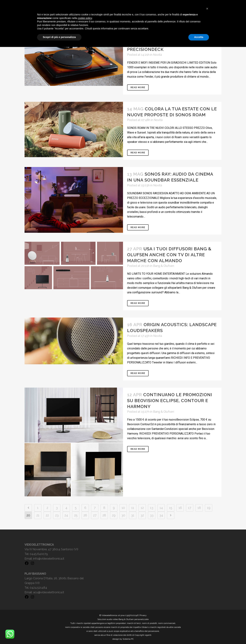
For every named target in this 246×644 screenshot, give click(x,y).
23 (57, 515)
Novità (157, 55)
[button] (207, 606)
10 (123, 507)
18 (199, 507)
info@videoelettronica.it (49, 558)
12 (142, 507)
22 (47, 515)
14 (161, 507)
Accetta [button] (199, 634)
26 (85, 515)
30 (123, 515)
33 (152, 515)
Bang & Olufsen (164, 266)
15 (171, 507)
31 (133, 515)
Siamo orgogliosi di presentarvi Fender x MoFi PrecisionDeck (160, 43)
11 (133, 507)
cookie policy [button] (85, 615)
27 (95, 515)
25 (76, 515)
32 (142, 515)
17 (190, 507)
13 (152, 507)
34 (161, 515)
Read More (138, 87)
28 (104, 515)
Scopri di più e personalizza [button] (59, 634)
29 (114, 515)
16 (180, 507)
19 (209, 507)
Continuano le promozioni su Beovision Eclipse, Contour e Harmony (170, 401)
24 (66, 515)
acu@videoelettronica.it (49, 592)
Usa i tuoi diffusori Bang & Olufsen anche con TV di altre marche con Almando (169, 255)
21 (38, 515)
